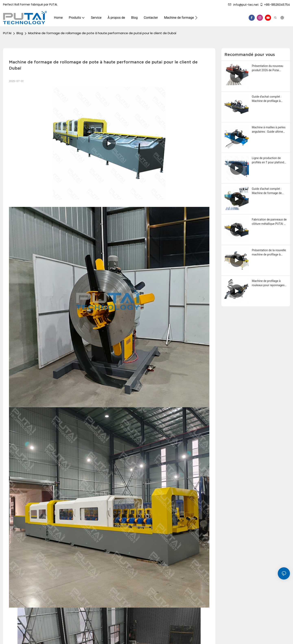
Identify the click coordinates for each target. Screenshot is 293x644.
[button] (196, 18)
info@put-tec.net (243, 5)
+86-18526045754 (275, 5)
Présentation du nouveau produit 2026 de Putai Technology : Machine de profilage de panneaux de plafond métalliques (268, 68)
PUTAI (7, 33)
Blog (20, 33)
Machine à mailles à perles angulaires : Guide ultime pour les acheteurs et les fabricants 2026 (269, 130)
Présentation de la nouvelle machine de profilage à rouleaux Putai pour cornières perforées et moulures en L (269, 253)
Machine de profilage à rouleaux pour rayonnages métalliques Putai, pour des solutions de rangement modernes (269, 283)
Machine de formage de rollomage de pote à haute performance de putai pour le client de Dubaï (102, 33)
